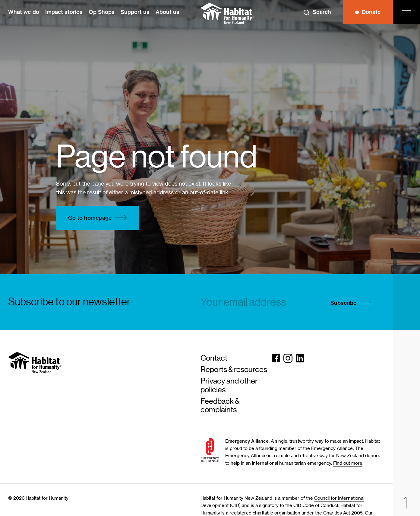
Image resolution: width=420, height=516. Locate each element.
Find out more (348, 463)
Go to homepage (99, 218)
